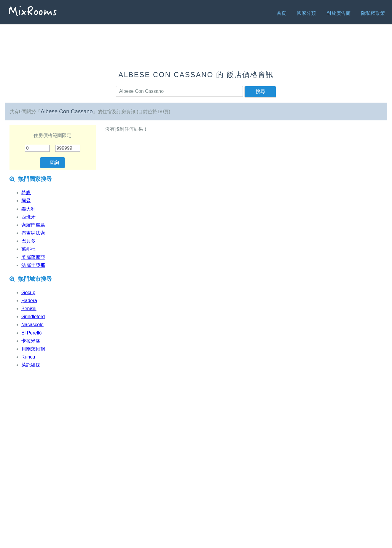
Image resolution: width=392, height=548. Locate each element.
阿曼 (26, 201)
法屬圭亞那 (33, 265)
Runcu (28, 357)
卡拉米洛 (31, 341)
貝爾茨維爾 (33, 349)
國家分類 (306, 13)
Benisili (29, 309)
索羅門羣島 (33, 225)
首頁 (281, 13)
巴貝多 (28, 241)
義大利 (28, 209)
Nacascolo (32, 325)
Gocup (28, 293)
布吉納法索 (33, 233)
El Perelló (31, 333)
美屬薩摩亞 (33, 257)
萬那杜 (28, 249)
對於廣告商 (339, 13)
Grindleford (33, 317)
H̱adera (29, 301)
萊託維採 (31, 365)
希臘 (26, 193)
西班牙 (28, 217)
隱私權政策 (373, 13)
